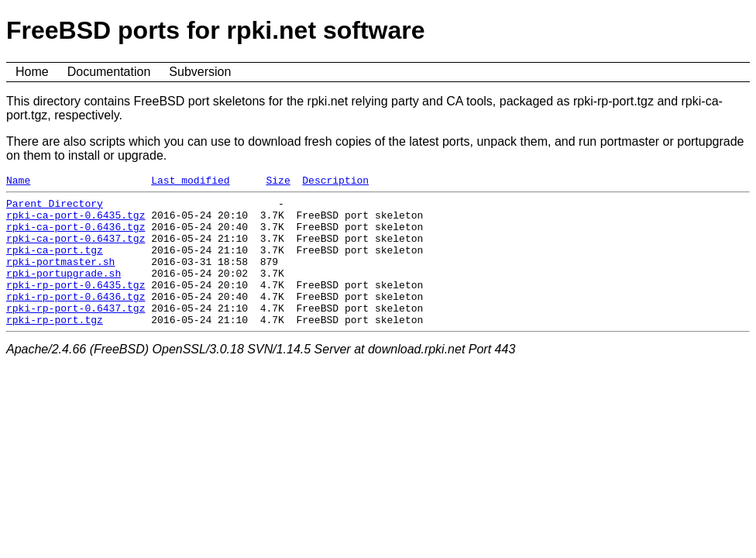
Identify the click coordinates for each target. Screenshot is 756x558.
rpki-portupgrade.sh (64, 291)
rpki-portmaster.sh (60, 277)
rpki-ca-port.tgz (55, 263)
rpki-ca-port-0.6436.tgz (76, 236)
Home (32, 72)
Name (18, 182)
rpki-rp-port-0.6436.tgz (76, 319)
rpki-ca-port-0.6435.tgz (76, 222)
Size (278, 182)
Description (335, 182)
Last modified (190, 182)
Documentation (109, 72)
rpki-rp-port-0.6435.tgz (76, 305)
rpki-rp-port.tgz (55, 347)
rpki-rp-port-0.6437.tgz (76, 333)
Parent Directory (55, 208)
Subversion (200, 72)
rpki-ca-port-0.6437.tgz (76, 250)
